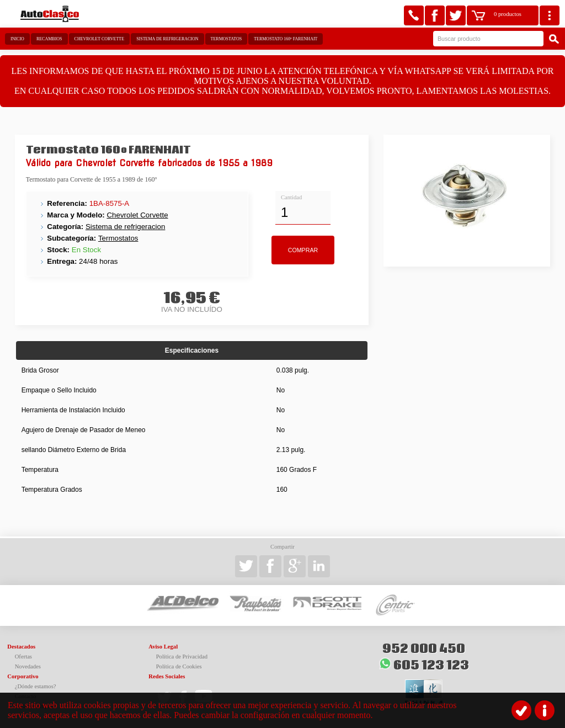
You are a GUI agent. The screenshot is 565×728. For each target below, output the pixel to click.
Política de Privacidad (182, 657)
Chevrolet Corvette (100, 39)
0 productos (508, 14)
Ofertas (23, 657)
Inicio (17, 39)
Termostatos (226, 39)
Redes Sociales (167, 676)
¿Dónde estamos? (36, 686)
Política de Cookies (179, 666)
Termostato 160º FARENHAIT (286, 39)
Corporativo (23, 676)
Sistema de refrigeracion (167, 39)
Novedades (28, 666)
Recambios (49, 39)
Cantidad (291, 197)
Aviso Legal (163, 647)
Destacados (21, 647)
